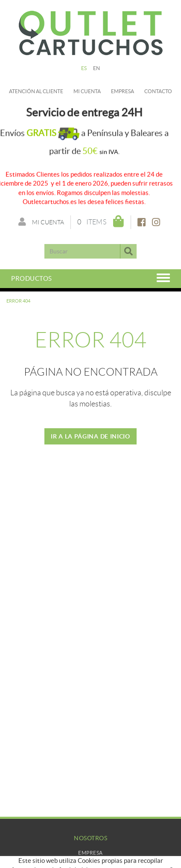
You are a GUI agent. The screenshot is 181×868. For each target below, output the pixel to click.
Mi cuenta (87, 91)
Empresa (123, 91)
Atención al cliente (36, 91)
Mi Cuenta (91, 861)
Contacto (158, 91)
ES (84, 68)
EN (97, 68)
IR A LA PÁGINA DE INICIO (90, 436)
